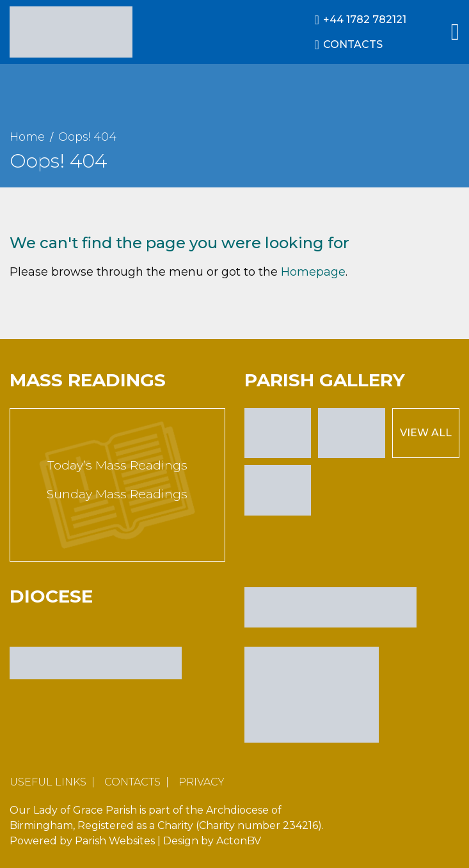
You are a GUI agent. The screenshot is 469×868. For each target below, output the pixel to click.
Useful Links (48, 782)
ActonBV (239, 841)
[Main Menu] (455, 32)
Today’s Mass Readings (117, 465)
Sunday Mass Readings (117, 494)
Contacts (132, 782)
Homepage (313, 272)
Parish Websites (115, 841)
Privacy (202, 782)
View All (426, 433)
